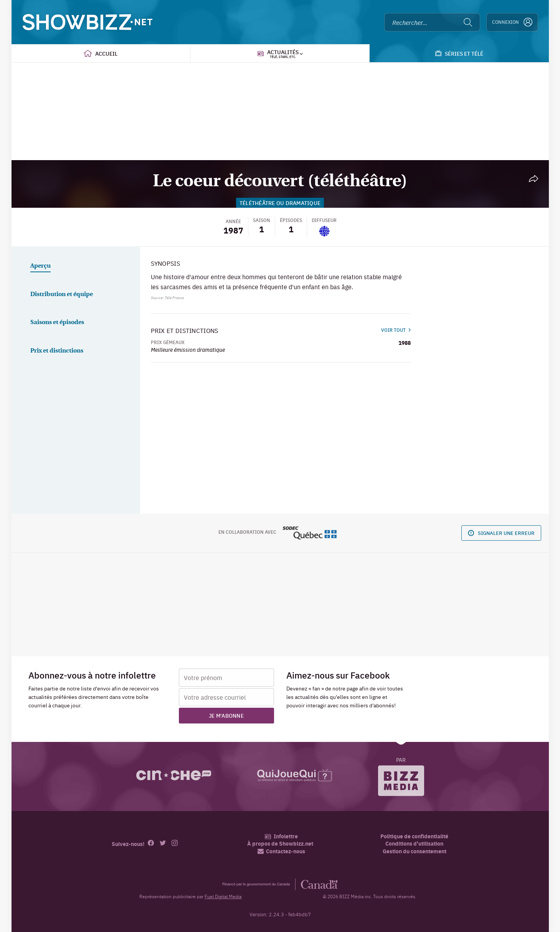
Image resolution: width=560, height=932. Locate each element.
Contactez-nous (281, 851)
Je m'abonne (226, 715)
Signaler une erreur (501, 533)
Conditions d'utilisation (414, 843)
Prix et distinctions (57, 351)
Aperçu (40, 266)
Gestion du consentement (415, 851)
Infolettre (281, 836)
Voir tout (396, 330)
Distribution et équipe (62, 295)
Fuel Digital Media (223, 896)
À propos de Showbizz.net (280, 843)
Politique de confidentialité (414, 836)
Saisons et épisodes (57, 323)
